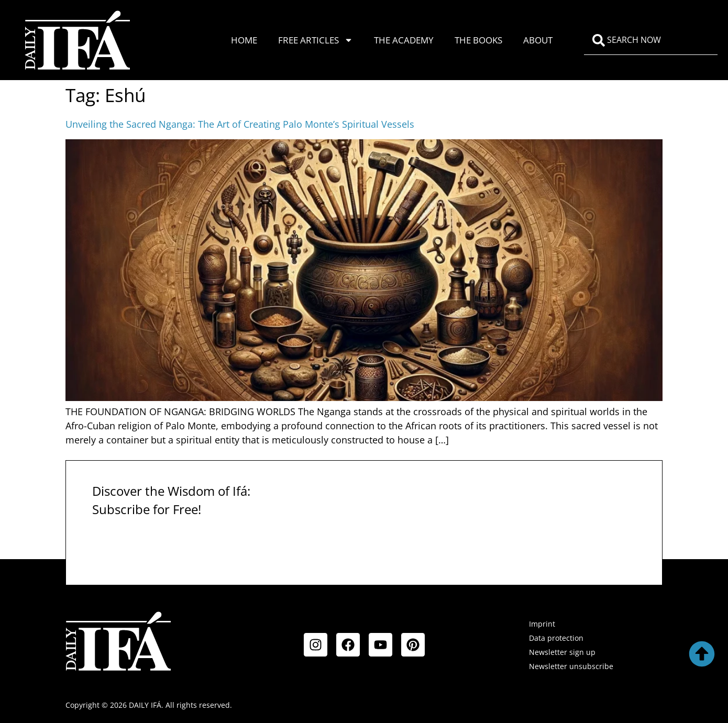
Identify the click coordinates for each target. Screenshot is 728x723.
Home (244, 40)
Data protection (556, 638)
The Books (478, 40)
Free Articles (316, 40)
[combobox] (651, 40)
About (538, 40)
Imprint (542, 624)
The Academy (404, 40)
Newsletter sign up (562, 652)
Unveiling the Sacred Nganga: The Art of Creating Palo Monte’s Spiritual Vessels (240, 124)
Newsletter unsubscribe (571, 666)
